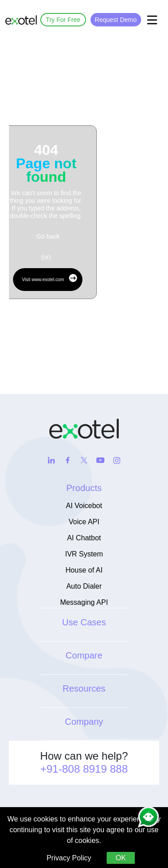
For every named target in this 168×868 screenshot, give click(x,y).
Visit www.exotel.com (50, 278)
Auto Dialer (84, 586)
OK (121, 858)
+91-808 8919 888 (84, 769)
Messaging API (84, 602)
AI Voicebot (84, 506)
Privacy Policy (69, 858)
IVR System (84, 554)
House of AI (84, 570)
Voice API (84, 522)
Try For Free (63, 20)
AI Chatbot (84, 538)
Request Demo (116, 20)
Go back (48, 236)
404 (46, 163)
